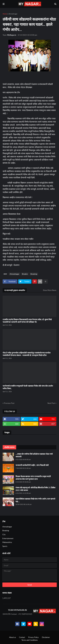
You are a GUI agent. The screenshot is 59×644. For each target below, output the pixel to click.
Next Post (51, 403)
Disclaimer (46, 637)
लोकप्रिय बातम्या (9, 447)
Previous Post (9, 403)
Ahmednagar (13, 14)
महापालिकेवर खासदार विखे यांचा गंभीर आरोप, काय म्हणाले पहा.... (35, 500)
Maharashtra (7, 542)
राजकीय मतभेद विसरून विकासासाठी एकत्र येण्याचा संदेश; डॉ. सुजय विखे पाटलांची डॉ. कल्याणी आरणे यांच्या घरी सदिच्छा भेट (27, 321)
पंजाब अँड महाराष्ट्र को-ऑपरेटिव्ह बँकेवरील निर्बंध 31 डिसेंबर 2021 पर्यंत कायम (35, 489)
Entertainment (8, 538)
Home (5, 14)
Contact (22, 637)
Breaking (34, 274)
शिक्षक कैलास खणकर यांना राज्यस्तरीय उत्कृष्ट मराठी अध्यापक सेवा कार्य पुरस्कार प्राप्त (33, 478)
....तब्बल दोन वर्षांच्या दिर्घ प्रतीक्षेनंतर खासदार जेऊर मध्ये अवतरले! (34, 455)
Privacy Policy (33, 637)
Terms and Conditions (30, 640)
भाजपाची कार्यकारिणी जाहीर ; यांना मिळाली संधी (32, 465)
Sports (5, 546)
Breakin (25, 274)
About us (13, 637)
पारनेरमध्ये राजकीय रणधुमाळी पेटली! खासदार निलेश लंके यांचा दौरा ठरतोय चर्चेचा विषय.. (28, 387)
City (4, 534)
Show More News (50, 290)
